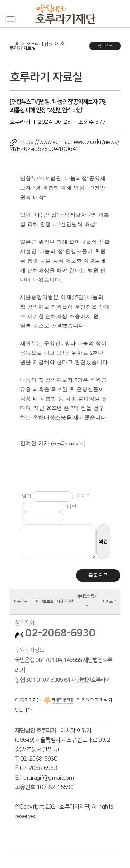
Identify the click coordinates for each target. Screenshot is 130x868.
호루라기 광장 (40, 44)
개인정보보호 (43, 602)
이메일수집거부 (87, 601)
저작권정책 (65, 602)
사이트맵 (109, 602)
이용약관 (21, 602)
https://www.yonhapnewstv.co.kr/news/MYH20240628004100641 (64, 146)
